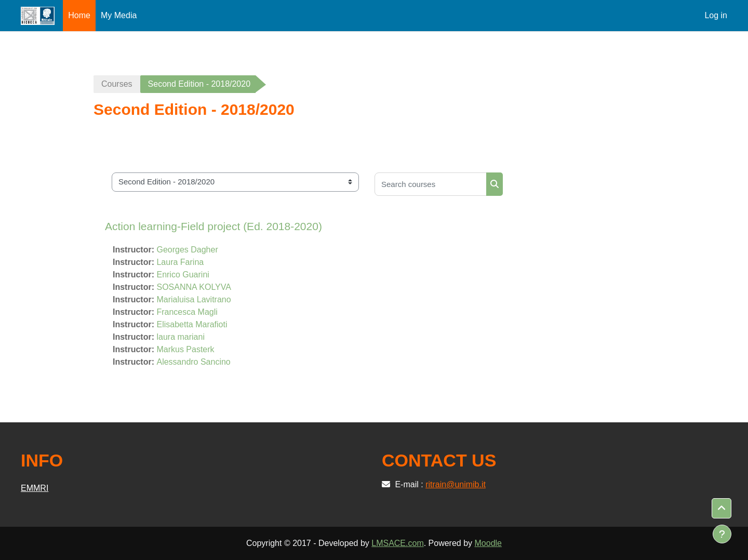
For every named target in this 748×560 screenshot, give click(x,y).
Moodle (488, 543)
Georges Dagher (187, 250)
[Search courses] (431, 184)
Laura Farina (180, 262)
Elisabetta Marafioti (192, 324)
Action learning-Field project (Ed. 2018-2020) (213, 226)
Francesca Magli (187, 312)
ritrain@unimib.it (456, 484)
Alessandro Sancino (193, 362)
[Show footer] (722, 534)
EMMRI (35, 488)
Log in (716, 15)
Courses (117, 84)
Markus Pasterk (185, 349)
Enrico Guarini (183, 275)
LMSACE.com (397, 543)
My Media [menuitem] (119, 15)
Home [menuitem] (79, 15)
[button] (722, 509)
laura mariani (180, 337)
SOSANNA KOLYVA (193, 287)
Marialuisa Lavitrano (193, 299)
